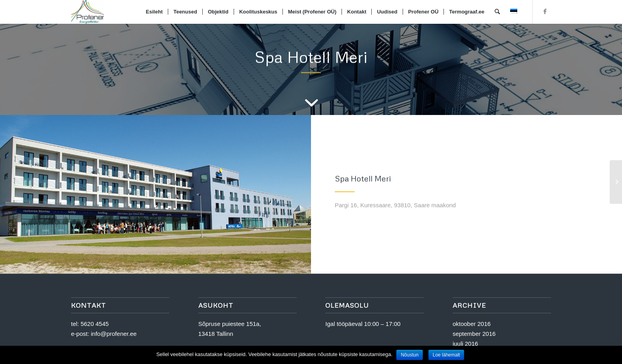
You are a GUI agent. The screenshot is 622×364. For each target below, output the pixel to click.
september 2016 (474, 334)
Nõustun (410, 355)
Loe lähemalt (446, 355)
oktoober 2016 (472, 324)
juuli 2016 (465, 344)
